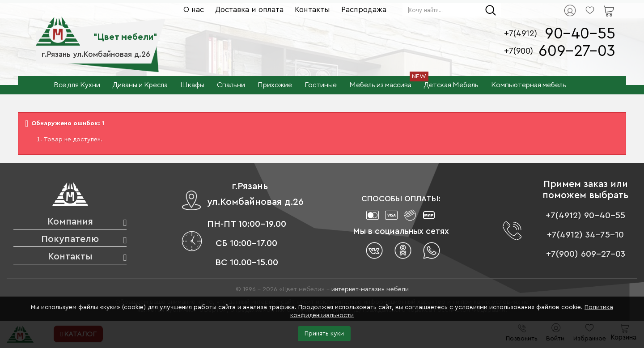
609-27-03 (577, 51)
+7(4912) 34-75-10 (585, 235)
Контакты (312, 10)
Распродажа (364, 10)
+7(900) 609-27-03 (586, 254)
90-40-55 (580, 34)
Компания (70, 222)
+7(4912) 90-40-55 (585, 216)
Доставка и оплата (249, 10)
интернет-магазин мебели (370, 289)
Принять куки (324, 334)
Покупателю (70, 239)
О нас (194, 10)
